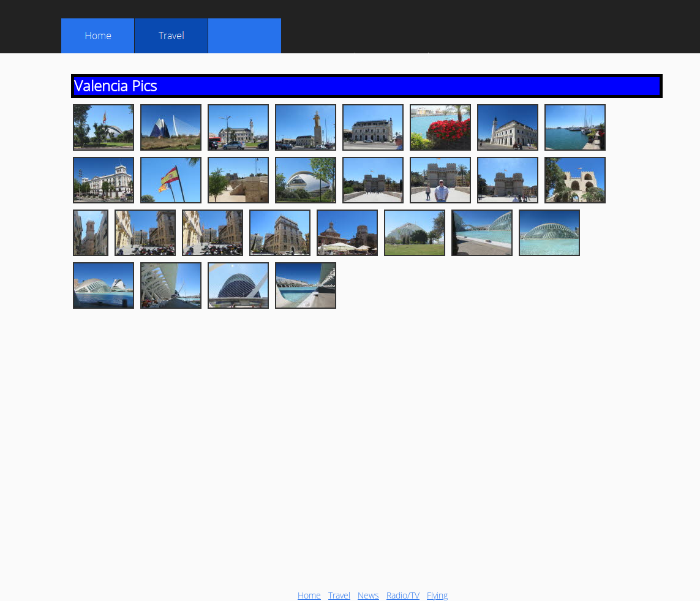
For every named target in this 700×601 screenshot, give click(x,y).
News (368, 595)
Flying (437, 595)
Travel (339, 595)
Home (309, 595)
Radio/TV (403, 595)
